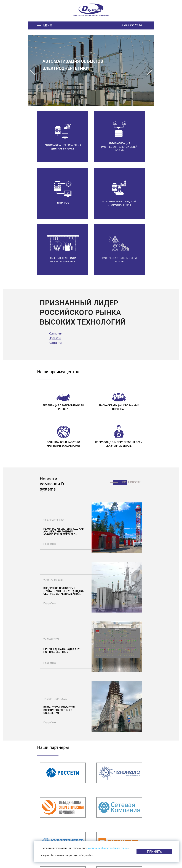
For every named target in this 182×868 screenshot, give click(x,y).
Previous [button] (32, 70)
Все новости (132, 482)
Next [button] (150, 70)
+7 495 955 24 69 (131, 25)
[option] (91, 70)
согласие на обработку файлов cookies (108, 848)
